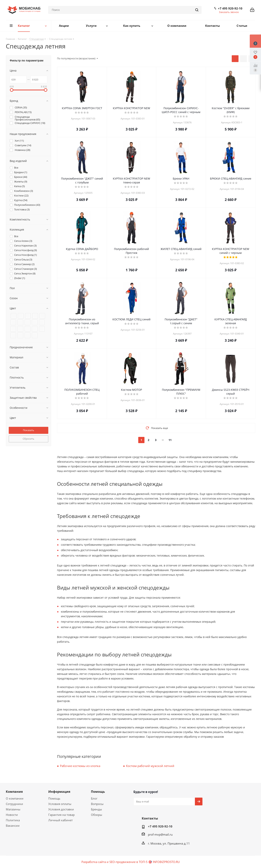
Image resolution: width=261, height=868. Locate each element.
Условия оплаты (60, 804)
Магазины (13, 809)
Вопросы (97, 804)
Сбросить (29, 439)
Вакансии (13, 826)
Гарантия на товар (61, 815)
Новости (12, 815)
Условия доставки (61, 809)
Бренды (96, 809)
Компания (14, 792)
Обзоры (97, 815)
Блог (94, 798)
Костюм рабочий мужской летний (150, 766)
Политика (13, 820)
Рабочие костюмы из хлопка (80, 766)
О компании (15, 798)
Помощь (54, 798)
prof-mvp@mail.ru (160, 834)
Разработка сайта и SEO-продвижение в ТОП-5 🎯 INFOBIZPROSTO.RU (131, 862)
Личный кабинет (60, 820)
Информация (59, 792)
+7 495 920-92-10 (230, 8)
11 (170, 440)
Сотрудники (14, 804)
